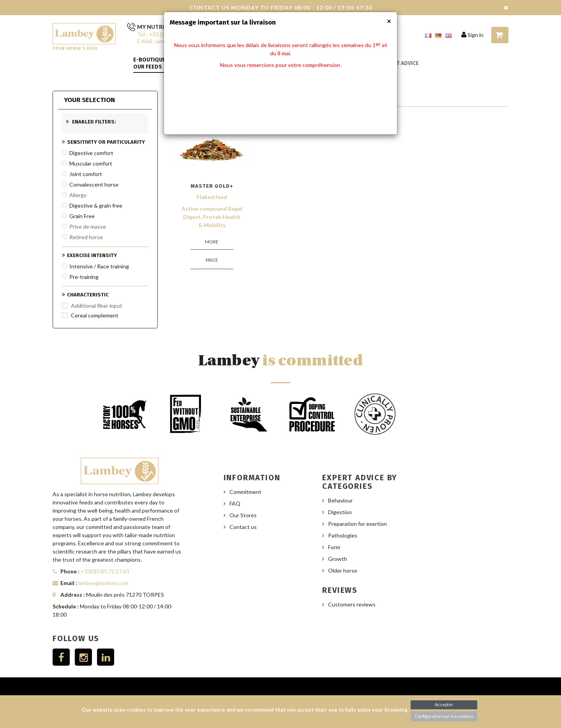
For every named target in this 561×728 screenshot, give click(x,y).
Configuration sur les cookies (444, 716)
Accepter (444, 704)
